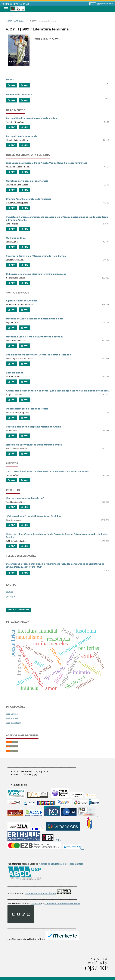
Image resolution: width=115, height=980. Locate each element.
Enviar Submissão (18, 610)
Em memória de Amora (19, 95)
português (11, 596)
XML (26, 85)
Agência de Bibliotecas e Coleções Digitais (61, 864)
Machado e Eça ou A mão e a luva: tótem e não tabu (35, 337)
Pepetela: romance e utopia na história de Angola (33, 427)
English (10, 592)
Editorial (11, 80)
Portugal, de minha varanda (22, 136)
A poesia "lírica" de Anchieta (22, 301)
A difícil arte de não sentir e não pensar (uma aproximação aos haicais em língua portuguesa (57, 391)
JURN (59, 840)
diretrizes (36, 904)
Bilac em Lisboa (15, 373)
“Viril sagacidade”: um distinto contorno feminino (33, 516)
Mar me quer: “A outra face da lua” (25, 498)
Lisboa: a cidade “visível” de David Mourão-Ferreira (34, 445)
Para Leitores (12, 714)
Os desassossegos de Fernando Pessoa (27, 409)
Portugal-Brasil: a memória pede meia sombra (32, 118)
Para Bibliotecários (15, 723)
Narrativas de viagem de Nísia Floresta (27, 181)
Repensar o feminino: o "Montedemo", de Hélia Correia (36, 256)
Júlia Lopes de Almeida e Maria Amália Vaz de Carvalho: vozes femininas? (46, 163)
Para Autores (12, 718)
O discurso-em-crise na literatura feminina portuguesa (36, 274)
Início (9, 21)
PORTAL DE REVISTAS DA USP (16, 4)
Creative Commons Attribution (40, 893)
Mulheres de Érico (16, 238)
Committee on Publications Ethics (62, 904)
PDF (13, 85)
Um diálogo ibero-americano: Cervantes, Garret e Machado (38, 355)
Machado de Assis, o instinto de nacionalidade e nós (35, 319)
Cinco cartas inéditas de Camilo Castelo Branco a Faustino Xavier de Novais (47, 471)
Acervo (19, 21)
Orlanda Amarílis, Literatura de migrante (29, 199)
